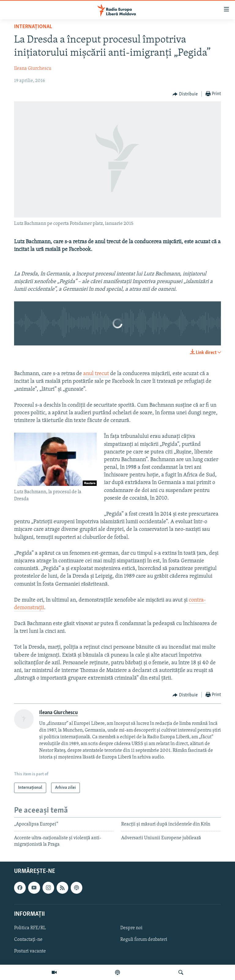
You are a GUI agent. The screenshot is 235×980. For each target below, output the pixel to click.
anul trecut (96, 374)
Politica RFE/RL (30, 928)
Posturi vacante (30, 951)
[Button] (185, 94)
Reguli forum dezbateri (144, 940)
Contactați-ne (28, 940)
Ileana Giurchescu (33, 69)
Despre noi (131, 928)
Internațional (33, 27)
